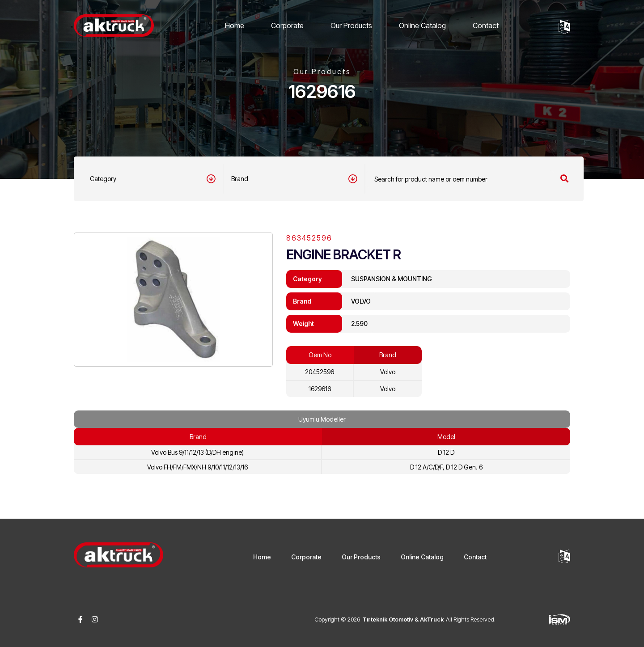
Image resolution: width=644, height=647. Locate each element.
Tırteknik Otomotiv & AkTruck (403, 619)
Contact (486, 25)
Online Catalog (422, 25)
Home (235, 25)
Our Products (351, 25)
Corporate (287, 25)
